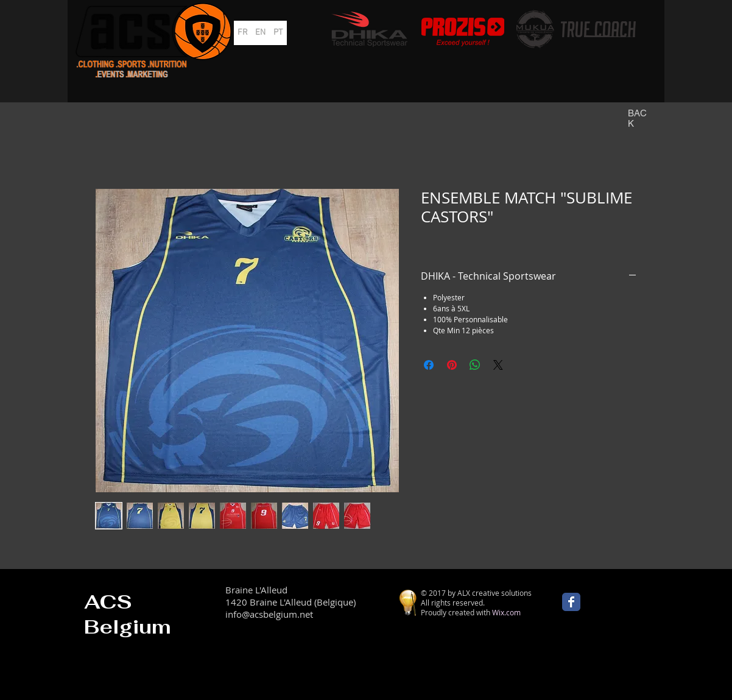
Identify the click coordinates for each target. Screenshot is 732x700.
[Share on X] (498, 365)
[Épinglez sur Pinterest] (452, 365)
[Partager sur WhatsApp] (475, 365)
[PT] (278, 33)
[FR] (243, 33)
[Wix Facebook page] (571, 602)
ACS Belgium (128, 614)
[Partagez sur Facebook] (429, 365)
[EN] (260, 33)
